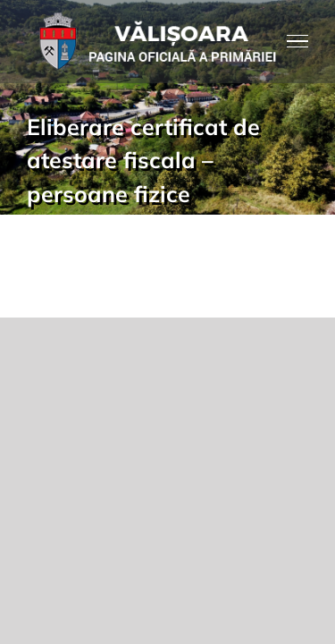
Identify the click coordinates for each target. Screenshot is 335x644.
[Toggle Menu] (298, 41)
